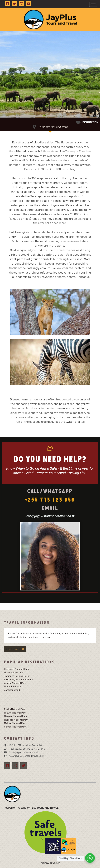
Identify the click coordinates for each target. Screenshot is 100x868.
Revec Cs (55, 863)
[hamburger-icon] (93, 4)
